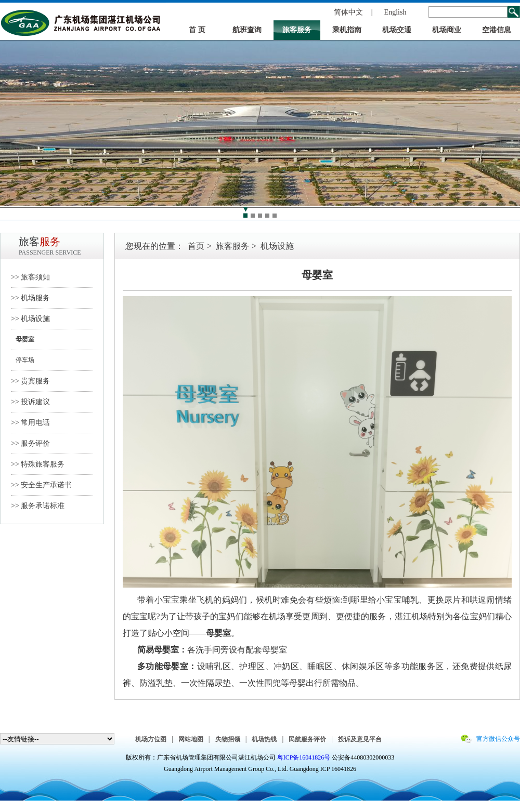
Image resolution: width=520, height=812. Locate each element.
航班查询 (247, 30)
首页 (196, 246)
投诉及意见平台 (360, 739)
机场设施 (277, 246)
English (395, 12)
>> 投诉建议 (30, 402)
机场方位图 (151, 739)
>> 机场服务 (30, 298)
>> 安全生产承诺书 (41, 485)
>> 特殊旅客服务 (38, 464)
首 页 (197, 30)
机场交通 (397, 30)
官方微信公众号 (498, 739)
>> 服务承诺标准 (38, 506)
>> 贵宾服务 (30, 381)
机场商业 (447, 30)
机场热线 (264, 739)
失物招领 (228, 739)
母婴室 (23, 339)
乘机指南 (347, 30)
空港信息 (497, 30)
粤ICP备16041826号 (304, 757)
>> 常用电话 (30, 423)
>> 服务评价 (30, 443)
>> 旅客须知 (30, 277)
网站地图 (191, 739)
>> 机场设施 (30, 319)
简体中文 (348, 12)
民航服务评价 (307, 739)
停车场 (23, 360)
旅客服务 (297, 30)
